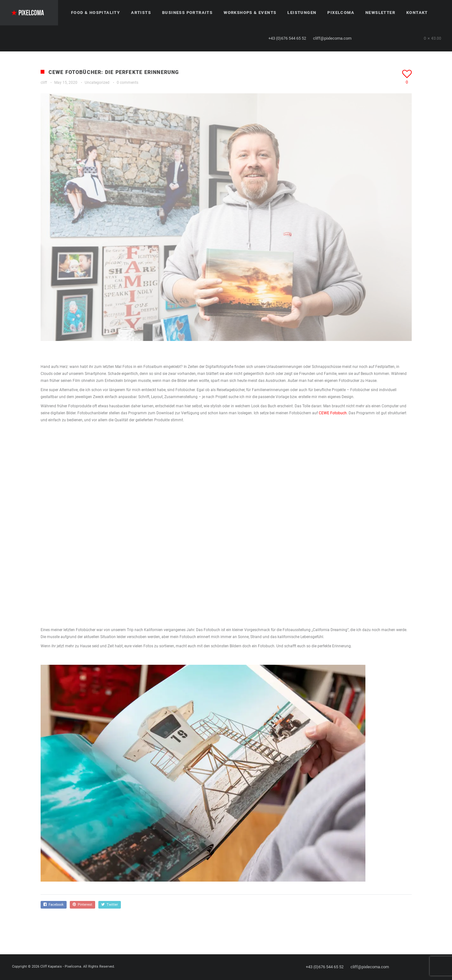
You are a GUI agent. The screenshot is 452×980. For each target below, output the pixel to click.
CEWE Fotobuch (333, 413)
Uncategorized (97, 83)
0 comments (128, 83)
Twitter (110, 905)
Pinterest (82, 905)
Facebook (54, 905)
